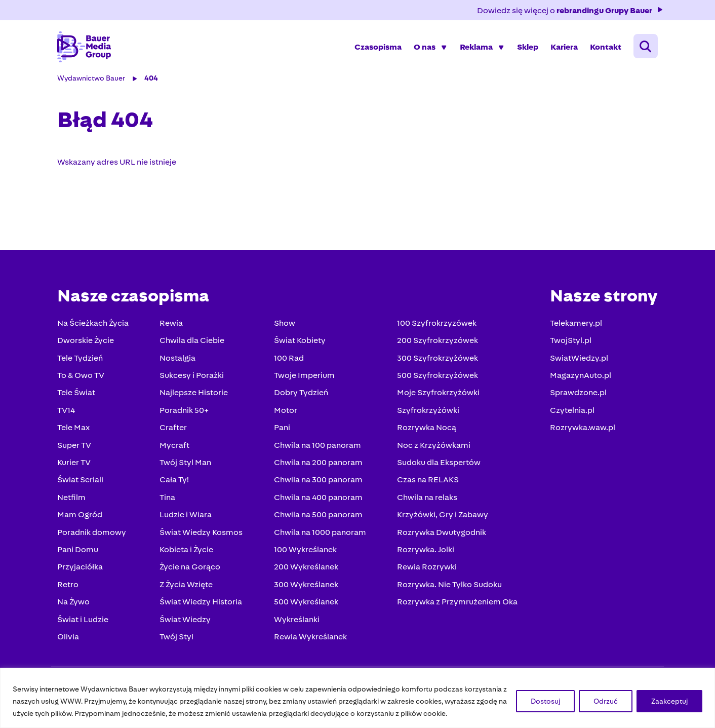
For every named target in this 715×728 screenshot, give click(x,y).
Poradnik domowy (94, 534)
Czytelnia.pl (570, 412)
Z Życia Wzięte (187, 586)
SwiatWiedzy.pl (577, 360)
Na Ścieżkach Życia (95, 325)
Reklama (474, 48)
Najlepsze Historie (195, 394)
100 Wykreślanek (304, 551)
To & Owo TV (83, 377)
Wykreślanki (296, 621)
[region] (357, 698)
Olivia (71, 639)
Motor (285, 412)
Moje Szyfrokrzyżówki (436, 394)
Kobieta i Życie (187, 551)
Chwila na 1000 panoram (319, 534)
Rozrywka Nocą (424, 429)
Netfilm (74, 499)
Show (284, 325)
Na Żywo (76, 604)
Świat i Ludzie (85, 621)
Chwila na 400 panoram (317, 499)
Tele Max (76, 429)
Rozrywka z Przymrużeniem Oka (455, 604)
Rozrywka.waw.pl (580, 429)
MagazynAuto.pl (578, 377)
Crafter (174, 429)
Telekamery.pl (573, 325)
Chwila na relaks (425, 499)
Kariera (562, 48)
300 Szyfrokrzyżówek (435, 360)
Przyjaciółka (83, 569)
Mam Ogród (82, 516)
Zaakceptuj (669, 701)
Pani (281, 429)
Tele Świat (79, 394)
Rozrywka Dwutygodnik (439, 534)
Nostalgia (178, 360)
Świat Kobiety (299, 342)
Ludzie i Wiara (187, 516)
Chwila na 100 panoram (316, 447)
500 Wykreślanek (305, 604)
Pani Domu (80, 551)
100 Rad (288, 360)
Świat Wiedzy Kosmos (202, 534)
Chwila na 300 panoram (317, 482)
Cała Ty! (175, 482)
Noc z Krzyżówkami (431, 447)
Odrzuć (606, 701)
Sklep (525, 48)
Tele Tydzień (83, 360)
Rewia (172, 325)
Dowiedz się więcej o (568, 10)
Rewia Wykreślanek (309, 639)
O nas (422, 48)
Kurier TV (76, 464)
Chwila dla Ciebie (193, 342)
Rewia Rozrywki (424, 569)
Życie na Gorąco (191, 569)
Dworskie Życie (88, 342)
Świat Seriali (83, 482)
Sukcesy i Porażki (193, 377)
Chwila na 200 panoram (317, 464)
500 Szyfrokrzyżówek (435, 377)
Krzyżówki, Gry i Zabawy (440, 516)
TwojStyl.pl (568, 342)
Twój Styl (177, 639)
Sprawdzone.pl (576, 394)
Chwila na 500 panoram (317, 516)
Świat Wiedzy (186, 621)
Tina (168, 499)
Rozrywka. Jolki (423, 551)
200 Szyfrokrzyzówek (435, 342)
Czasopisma (375, 48)
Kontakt (603, 48)
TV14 (69, 412)
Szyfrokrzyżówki (426, 412)
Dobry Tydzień (300, 394)
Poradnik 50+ (185, 412)
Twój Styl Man (186, 464)
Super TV (77, 447)
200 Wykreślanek (305, 569)
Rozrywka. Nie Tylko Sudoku (447, 586)
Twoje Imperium (303, 377)
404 (154, 80)
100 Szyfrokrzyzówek (434, 325)
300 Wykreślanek (305, 586)
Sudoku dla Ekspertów (436, 464)
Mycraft (175, 447)
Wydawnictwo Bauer (94, 80)
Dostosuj (545, 701)
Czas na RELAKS (425, 482)
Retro (70, 586)
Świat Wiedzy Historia (202, 604)
